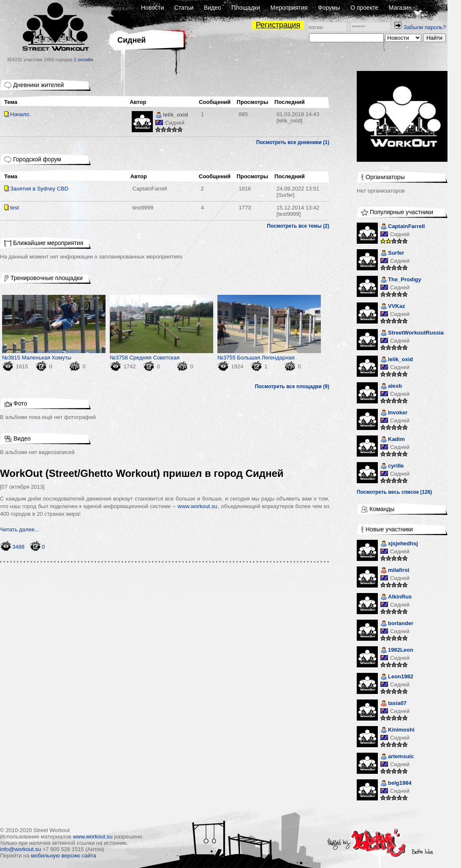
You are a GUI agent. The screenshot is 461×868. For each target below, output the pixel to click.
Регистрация (278, 25)
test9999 (143, 208)
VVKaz (393, 307)
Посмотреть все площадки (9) (292, 386)
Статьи (184, 8)
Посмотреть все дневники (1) (293, 142)
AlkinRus (396, 597)
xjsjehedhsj (399, 544)
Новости (152, 8)
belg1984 (396, 784)
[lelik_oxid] (298, 117)
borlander (397, 624)
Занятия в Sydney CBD (39, 189)
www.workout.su (198, 506)
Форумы (329, 8)
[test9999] (298, 211)
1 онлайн (84, 60)
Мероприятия (289, 8)
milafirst (395, 571)
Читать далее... (20, 529)
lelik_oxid (172, 116)
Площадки (246, 8)
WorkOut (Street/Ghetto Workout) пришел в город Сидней (142, 473)
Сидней (175, 123)
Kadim (393, 440)
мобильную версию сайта (64, 856)
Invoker (394, 413)
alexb (391, 387)
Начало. (20, 114)
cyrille (392, 467)
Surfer (392, 254)
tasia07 (393, 704)
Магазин (400, 8)
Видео (213, 8)
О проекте (364, 8)
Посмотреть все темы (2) (298, 226)
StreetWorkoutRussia (412, 333)
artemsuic (397, 757)
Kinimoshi (397, 731)
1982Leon (397, 651)
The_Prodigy (401, 280)
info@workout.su (20, 849)
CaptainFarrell (150, 189)
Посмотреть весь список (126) (394, 492)
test (15, 208)
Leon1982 (397, 677)
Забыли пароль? (425, 27)
